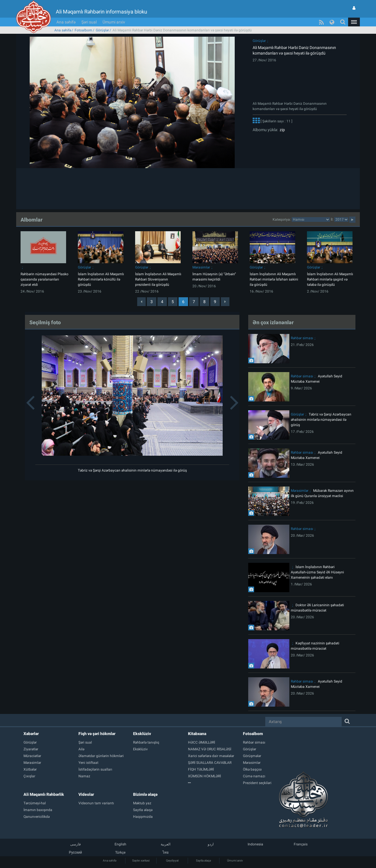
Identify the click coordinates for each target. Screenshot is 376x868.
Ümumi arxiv (114, 22)
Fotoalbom (83, 30)
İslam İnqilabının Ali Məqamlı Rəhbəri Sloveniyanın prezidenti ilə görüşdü (158, 279)
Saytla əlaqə (203, 861)
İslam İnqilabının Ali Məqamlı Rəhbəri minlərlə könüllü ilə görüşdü (101, 279)
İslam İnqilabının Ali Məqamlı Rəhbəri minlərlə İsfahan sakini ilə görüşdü (274, 279)
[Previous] (141, 302)
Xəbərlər (31, 734)
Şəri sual (89, 22)
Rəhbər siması (302, 338)
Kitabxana (197, 734)
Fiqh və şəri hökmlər (97, 734)
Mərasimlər (201, 267)
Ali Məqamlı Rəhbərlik (44, 794)
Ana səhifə (66, 22)
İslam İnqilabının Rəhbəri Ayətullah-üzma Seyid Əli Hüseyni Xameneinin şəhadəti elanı (317, 572)
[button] (354, 22)
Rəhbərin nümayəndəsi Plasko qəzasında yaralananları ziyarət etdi (45, 279)
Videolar (86, 794)
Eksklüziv (142, 734)
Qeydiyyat (172, 861)
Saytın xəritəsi (141, 861)
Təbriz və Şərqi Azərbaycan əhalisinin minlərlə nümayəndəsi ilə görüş (132, 470)
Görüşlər (102, 30)
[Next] (225, 302)
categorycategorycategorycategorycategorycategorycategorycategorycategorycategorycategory (311, 219)
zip (281, 130)
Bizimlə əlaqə (145, 794)
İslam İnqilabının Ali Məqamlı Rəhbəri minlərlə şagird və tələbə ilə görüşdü (330, 279)
